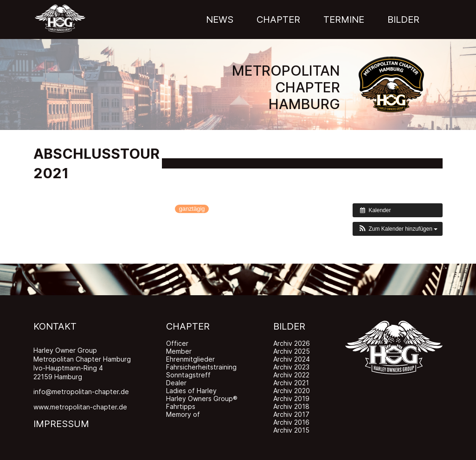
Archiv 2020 (292, 391)
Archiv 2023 (291, 367)
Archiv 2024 (292, 359)
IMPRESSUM (61, 424)
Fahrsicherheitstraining (201, 367)
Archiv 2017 (291, 414)
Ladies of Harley (191, 391)
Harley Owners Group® (202, 398)
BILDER (289, 326)
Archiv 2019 (291, 398)
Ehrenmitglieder (190, 359)
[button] (398, 229)
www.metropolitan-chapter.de (80, 407)
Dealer (176, 383)
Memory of (183, 414)
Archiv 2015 (291, 430)
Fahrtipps (181, 406)
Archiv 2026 (292, 343)
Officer (177, 343)
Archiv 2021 (291, 383)
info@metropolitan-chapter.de (81, 392)
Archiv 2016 (291, 422)
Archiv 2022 (291, 375)
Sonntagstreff (188, 375)
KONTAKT (55, 326)
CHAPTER (188, 326)
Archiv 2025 (292, 351)
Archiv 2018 (291, 406)
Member (179, 351)
